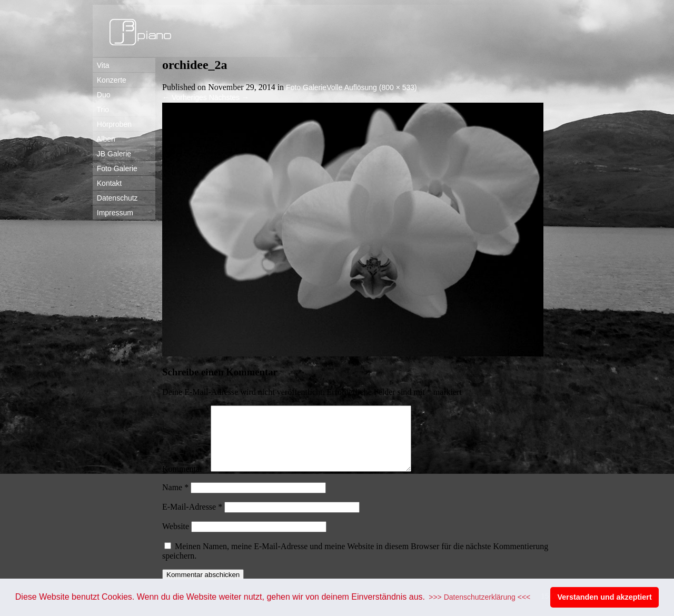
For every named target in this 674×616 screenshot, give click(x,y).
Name (175, 500)
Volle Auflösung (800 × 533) (372, 87)
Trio (101, 110)
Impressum (113, 213)
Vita (101, 65)
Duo (101, 95)
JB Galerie (112, 154)
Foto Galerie (115, 168)
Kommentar (185, 481)
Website (176, 539)
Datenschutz (115, 198)
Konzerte (110, 80)
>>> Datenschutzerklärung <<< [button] (479, 597)
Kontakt (107, 183)
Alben (104, 139)
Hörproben (112, 124)
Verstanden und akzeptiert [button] (605, 597)
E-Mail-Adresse (192, 519)
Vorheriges (185, 97)
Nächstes (229, 97)
